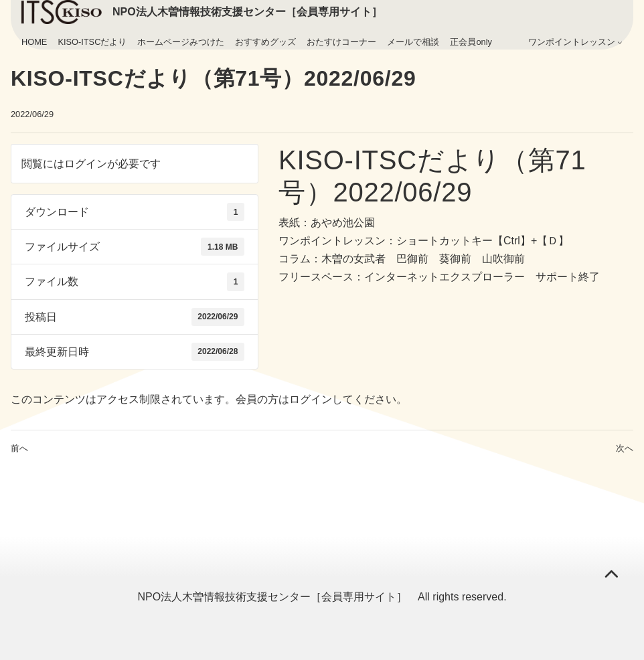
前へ (19, 448)
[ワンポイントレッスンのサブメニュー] (620, 42)
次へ (625, 448)
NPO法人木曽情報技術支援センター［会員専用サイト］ (247, 12)
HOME (34, 42)
